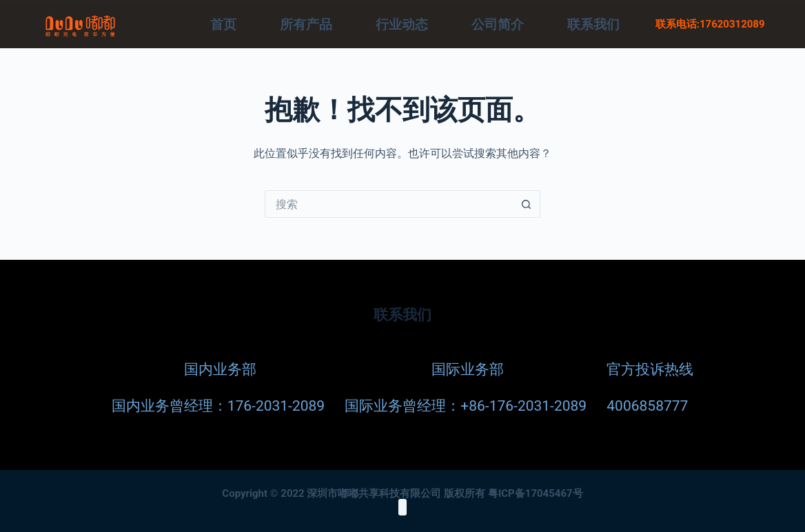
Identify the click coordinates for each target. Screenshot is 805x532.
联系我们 (593, 24)
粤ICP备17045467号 (536, 493)
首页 (223, 24)
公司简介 (498, 24)
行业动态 (402, 24)
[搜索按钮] (527, 204)
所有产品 (306, 24)
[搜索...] (389, 204)
